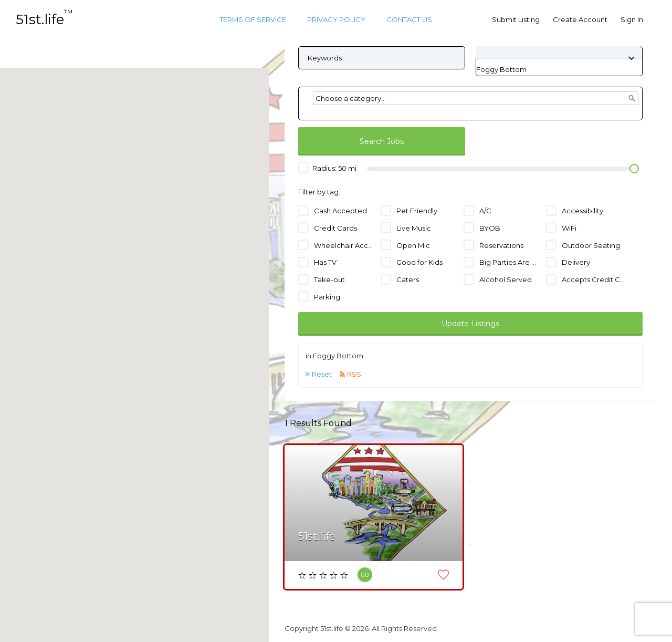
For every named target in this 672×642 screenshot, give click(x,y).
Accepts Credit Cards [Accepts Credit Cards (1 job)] (594, 279)
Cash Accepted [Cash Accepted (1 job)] (340, 211)
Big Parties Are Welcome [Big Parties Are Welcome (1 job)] (511, 262)
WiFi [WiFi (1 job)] (569, 228)
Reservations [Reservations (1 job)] (501, 245)
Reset (322, 374)
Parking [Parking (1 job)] (327, 297)
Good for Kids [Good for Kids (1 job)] (419, 262)
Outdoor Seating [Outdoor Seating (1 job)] (591, 245)
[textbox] (476, 98)
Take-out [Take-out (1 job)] (329, 279)
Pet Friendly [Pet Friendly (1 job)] (417, 211)
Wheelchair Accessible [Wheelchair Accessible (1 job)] (346, 245)
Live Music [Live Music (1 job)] (414, 228)
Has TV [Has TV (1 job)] (325, 262)
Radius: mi (327, 168)
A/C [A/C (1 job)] (485, 211)
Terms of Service (253, 19)
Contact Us (409, 19)
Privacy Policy (336, 19)
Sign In (632, 19)
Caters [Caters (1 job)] (408, 279)
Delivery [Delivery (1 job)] (576, 262)
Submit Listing (516, 19)
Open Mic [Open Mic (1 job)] (413, 245)
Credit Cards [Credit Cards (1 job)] (335, 228)
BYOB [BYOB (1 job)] (490, 228)
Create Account (580, 19)
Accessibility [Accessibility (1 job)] (582, 211)
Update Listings (470, 324)
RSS (354, 374)
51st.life (44, 19)
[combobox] (501, 69)
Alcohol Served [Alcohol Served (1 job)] (506, 279)
